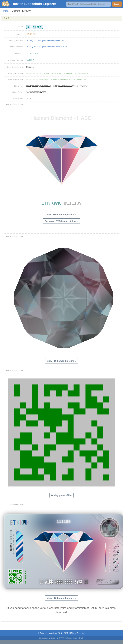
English (52, 638)
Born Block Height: (15, 67)
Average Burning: (16, 60)
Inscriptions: (18, 98)
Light (75, 638)
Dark (81, 638)
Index (6, 11)
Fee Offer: (19, 53)
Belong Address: (16, 41)
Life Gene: (19, 86)
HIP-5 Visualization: (15, 105)
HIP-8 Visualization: (15, 236)
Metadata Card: (17, 505)
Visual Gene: (18, 92)
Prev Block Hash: (16, 80)
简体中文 (60, 638)
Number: (19, 34)
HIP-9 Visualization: (15, 370)
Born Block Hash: (16, 73)
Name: (20, 27)
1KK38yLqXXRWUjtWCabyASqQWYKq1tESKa (47, 41)
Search (117, 4)
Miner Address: (17, 47)
